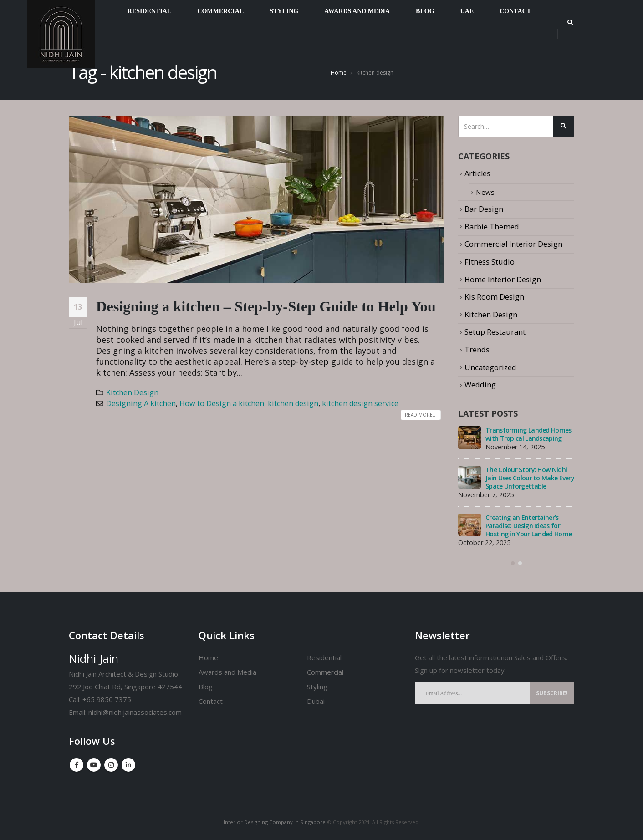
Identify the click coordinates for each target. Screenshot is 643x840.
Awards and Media (227, 672)
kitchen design (293, 403)
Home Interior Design (503, 279)
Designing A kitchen (141, 403)
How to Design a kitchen (222, 403)
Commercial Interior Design (514, 244)
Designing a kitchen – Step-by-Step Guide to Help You (266, 306)
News (486, 192)
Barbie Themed (492, 226)
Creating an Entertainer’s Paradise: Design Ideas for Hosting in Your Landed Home (528, 525)
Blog (206, 687)
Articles (478, 173)
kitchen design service (360, 403)
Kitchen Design (132, 392)
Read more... (421, 415)
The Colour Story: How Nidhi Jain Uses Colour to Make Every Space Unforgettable (530, 477)
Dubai (316, 701)
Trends (477, 349)
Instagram (111, 765)
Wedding (480, 384)
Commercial (325, 672)
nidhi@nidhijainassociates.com (135, 712)
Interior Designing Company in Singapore (275, 822)
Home (339, 73)
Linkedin (128, 765)
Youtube (94, 765)
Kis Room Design (494, 296)
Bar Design (484, 209)
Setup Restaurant (495, 331)
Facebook (77, 765)
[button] (513, 563)
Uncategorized (490, 366)
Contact (211, 701)
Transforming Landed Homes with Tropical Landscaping (528, 434)
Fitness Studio (490, 261)
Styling (317, 687)
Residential (324, 657)
